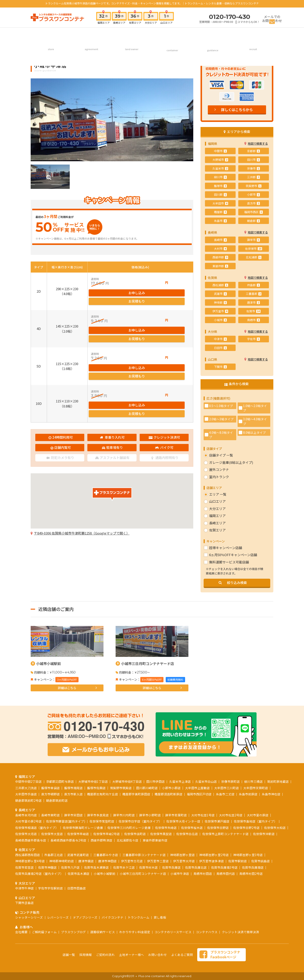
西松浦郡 (220, 285)
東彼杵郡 (220, 266)
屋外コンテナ (219, 469)
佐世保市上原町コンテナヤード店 (225, 834)
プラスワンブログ (73, 932)
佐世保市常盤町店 (102, 821)
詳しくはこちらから (237, 110)
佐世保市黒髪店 (161, 834)
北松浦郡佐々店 (128, 840)
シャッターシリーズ (29, 917)
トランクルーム (139, 917)
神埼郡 (220, 302)
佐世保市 (254, 249)
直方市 (253, 203)
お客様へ (213, 34)
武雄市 (220, 294)
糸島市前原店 (248, 794)
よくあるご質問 (182, 955)
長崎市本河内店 (26, 815)
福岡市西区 (253, 212)
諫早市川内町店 (124, 815)
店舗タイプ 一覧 (221, 455)
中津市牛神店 (24, 888)
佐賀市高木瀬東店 (96, 867)
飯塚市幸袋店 (51, 788)
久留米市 (220, 168)
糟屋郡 (220, 212)
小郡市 (253, 194)
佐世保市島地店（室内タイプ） (255, 821)
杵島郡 (253, 285)
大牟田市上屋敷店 (197, 788)
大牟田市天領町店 (256, 788)
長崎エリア (217, 523)
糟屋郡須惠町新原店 (169, 794)
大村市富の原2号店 (28, 821)
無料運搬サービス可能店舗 (229, 562)
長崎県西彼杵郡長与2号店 (68, 840)
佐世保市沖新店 (264, 834)
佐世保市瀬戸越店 (217, 821)
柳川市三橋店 (253, 781)
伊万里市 (220, 311)
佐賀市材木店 (148, 867)
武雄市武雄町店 (78, 855)
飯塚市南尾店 (73, 788)
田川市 (253, 160)
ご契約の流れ (91, 34)
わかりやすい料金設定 (135, 932)
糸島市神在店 (271, 794)
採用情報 (253, 34)
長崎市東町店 (51, 815)
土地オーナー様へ (132, 34)
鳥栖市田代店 (226, 874)
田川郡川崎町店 (147, 788)
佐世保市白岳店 (187, 834)
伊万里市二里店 (158, 861)
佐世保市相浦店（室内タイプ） (37, 828)
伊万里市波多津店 (212, 861)
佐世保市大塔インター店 (183, 821)
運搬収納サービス (103, 932)
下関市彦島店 (24, 903)
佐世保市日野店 (218, 828)
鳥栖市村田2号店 (251, 874)
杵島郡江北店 (54, 855)
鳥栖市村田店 (203, 874)
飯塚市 (220, 186)
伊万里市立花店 (132, 861)
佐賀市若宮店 (24, 867)
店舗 (51, 34)
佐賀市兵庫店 (171, 867)
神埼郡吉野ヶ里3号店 (248, 855)
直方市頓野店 (51, 794)
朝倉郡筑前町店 (57, 800)
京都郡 (253, 151)
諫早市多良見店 (98, 815)
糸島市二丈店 (225, 794)
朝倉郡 (253, 221)
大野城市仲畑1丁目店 (93, 781)
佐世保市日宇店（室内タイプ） (140, 821)
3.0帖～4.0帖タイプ (255, 421)
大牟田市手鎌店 (26, 794)
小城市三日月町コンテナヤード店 (148, 663)
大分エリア (217, 509)
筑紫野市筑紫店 (121, 788)
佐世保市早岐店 (78, 834)
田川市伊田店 (156, 781)
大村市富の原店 (258, 815)
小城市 (220, 320)
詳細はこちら (67, 688)
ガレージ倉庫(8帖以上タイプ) (231, 462)
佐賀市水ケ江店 (124, 867)
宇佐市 (253, 339)
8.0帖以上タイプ (254, 432)
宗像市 (253, 168)
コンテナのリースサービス (173, 932)
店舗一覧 (69, 955)
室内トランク (219, 477)
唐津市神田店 (107, 861)
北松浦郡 (254, 257)
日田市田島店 (77, 888)
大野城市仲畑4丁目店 (127, 781)
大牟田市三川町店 (227, 788)
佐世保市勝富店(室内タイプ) (66, 821)
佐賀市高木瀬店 (79, 874)
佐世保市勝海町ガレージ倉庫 (83, 828)
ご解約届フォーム (44, 932)
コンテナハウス (207, 932)
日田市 (220, 348)
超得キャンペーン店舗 (226, 548)
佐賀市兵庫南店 (253, 867)
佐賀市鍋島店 (261, 861)
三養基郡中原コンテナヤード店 (144, 855)
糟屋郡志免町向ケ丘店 (103, 794)
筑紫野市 (254, 186)
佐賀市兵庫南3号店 (224, 867)
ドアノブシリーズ (85, 917)
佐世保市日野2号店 (246, 828)
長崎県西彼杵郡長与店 (31, 840)
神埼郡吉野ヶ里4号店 (30, 861)
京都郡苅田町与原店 (60, 781)
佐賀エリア (217, 530)
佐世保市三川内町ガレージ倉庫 (129, 828)
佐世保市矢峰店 (166, 828)
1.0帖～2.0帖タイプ (255, 408)
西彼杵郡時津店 (101, 840)
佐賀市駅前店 (238, 861)
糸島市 (220, 221)
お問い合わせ (158, 955)
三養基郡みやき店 (106, 855)
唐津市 (253, 302)
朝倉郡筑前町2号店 (28, 800)
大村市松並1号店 (203, 815)
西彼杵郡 (220, 257)
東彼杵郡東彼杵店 (155, 840)
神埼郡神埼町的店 (62, 861)
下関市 (220, 367)
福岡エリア (217, 516)
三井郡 (253, 177)
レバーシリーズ (58, 917)
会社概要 (21, 932)
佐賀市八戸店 (70, 867)
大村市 (220, 249)
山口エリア (217, 501)
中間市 (220, 151)
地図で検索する (258, 143)
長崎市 (220, 240)
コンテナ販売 (172, 34)
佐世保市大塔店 (26, 834)
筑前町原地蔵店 (278, 781)
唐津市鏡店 (86, 861)
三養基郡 (254, 294)
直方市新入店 (73, 794)
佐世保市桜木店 (192, 828)
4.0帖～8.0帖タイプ (221, 435)
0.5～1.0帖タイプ (221, 406)
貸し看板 (160, 917)
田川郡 (220, 194)
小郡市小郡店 (171, 788)
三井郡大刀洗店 (26, 788)
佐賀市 (253, 311)
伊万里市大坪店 (184, 861)
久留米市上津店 (180, 781)
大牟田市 (220, 203)
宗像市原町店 (231, 781)
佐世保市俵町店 (135, 834)
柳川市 (220, 177)
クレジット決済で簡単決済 (240, 932)
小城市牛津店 (180, 874)
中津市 (220, 339)
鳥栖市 (253, 320)
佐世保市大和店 (275, 828)
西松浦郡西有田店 (28, 855)
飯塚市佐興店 (96, 788)
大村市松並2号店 (231, 815)
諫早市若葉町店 (176, 815)
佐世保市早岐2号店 (107, 834)
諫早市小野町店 (150, 815)
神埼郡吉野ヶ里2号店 (214, 855)
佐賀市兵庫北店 (196, 867)
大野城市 (220, 160)
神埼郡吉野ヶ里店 (182, 855)
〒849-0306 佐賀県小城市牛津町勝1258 (82, 517)
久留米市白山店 (206, 781)
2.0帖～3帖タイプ (221, 419)
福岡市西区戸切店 (199, 794)
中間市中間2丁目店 (28, 781)
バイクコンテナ (113, 917)
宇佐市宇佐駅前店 (51, 888)
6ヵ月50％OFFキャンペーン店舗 (233, 555)
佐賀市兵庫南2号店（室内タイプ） (39, 874)
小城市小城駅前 (49, 663)
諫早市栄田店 (73, 815)
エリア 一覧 (218, 494)
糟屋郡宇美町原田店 (136, 794)
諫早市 (253, 240)
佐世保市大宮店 (52, 834)
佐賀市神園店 (47, 867)
